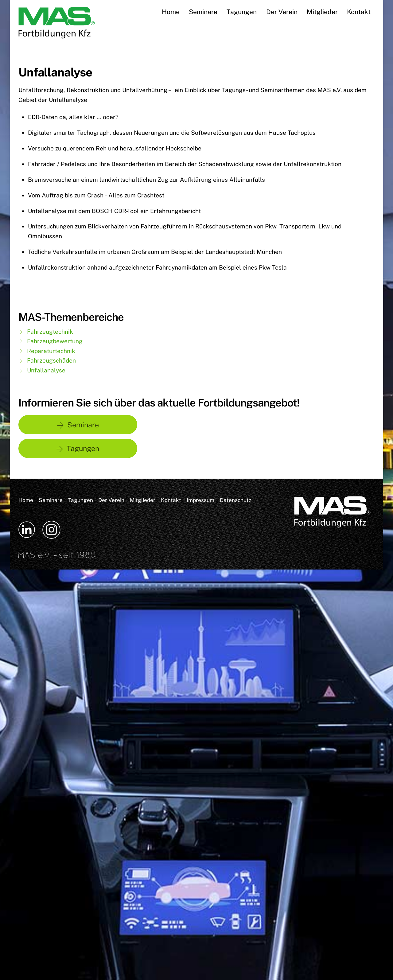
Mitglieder (322, 12)
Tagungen (242, 12)
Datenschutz (235, 500)
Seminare (203, 12)
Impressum (200, 500)
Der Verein (282, 12)
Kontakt (359, 12)
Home (171, 12)
